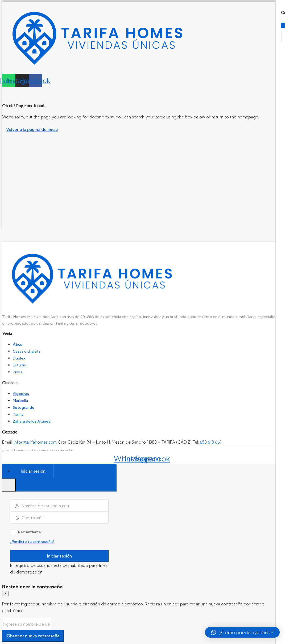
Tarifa (18, 414)
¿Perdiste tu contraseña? (32, 542)
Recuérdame (26, 532)
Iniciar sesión (59, 556)
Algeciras (21, 394)
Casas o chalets (27, 351)
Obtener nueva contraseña (33, 636)
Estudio (20, 365)
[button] (242, 632)
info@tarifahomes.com (35, 442)
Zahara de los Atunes (32, 421)
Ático (18, 344)
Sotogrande (24, 407)
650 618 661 (210, 442)
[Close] (9, 485)
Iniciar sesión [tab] (33, 471)
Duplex (19, 358)
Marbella (20, 401)
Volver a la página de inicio (32, 129)
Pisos (17, 372)
